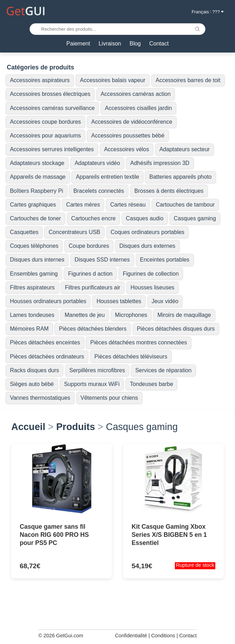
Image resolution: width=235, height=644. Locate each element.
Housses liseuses (153, 287)
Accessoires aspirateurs (40, 80)
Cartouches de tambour (185, 205)
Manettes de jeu (85, 315)
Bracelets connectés (99, 191)
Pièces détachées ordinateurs (47, 357)
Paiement (78, 44)
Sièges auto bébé (32, 384)
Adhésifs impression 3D (160, 163)
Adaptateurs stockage (37, 163)
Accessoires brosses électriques (50, 94)
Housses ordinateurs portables (48, 301)
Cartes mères (83, 205)
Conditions (163, 636)
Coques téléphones (34, 246)
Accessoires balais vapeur (113, 80)
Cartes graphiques (33, 205)
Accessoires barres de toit (188, 80)
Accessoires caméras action (136, 94)
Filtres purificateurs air (93, 287)
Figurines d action (90, 274)
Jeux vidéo (165, 301)
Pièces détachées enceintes (45, 342)
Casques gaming (195, 218)
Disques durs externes (147, 246)
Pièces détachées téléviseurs (131, 357)
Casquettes (24, 232)
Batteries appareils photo (181, 177)
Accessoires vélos (127, 149)
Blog (135, 44)
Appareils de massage (38, 177)
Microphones (131, 315)
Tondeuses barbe (151, 384)
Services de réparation (163, 370)
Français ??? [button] (208, 12)
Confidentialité (131, 636)
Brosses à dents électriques (169, 191)
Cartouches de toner (35, 218)
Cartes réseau (128, 205)
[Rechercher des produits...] (118, 29)
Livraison (110, 44)
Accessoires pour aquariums (45, 136)
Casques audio (145, 218)
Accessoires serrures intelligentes (52, 149)
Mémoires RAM (29, 329)
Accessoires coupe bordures (45, 122)
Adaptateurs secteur (185, 149)
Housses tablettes (119, 301)
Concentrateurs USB (74, 232)
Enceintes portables (165, 260)
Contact (159, 44)
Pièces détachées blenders (93, 329)
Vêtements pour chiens (109, 398)
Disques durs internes (37, 260)
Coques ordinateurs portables (147, 232)
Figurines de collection (151, 274)
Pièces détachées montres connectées (139, 342)
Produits (76, 427)
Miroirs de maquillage (184, 315)
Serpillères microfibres (97, 370)
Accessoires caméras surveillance (52, 108)
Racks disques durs (34, 370)
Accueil (28, 427)
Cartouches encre (93, 218)
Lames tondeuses (32, 315)
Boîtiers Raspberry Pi (36, 191)
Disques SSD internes (102, 260)
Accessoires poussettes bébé (128, 136)
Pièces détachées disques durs (176, 329)
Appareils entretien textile (108, 177)
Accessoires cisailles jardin (138, 108)
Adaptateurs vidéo (97, 163)
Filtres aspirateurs (32, 287)
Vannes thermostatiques (40, 398)
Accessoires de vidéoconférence (132, 122)
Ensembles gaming (34, 274)
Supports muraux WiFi (92, 384)
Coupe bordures (89, 246)
